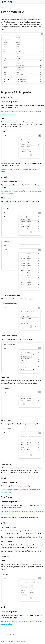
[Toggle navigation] (42, 2)
